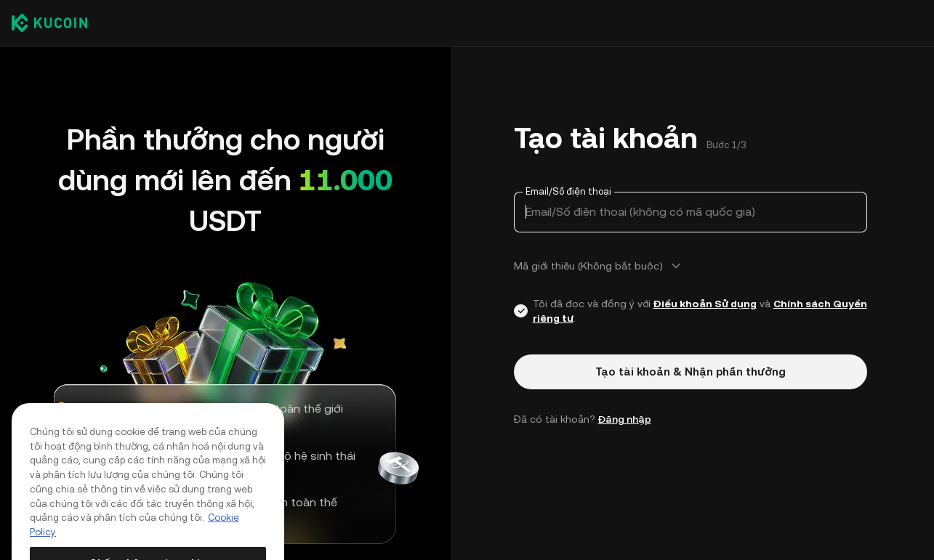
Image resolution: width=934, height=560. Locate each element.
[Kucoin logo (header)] (49, 23)
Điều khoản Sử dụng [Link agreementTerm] (705, 304)
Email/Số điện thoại (568, 191)
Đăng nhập (625, 419)
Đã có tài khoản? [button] (583, 419)
